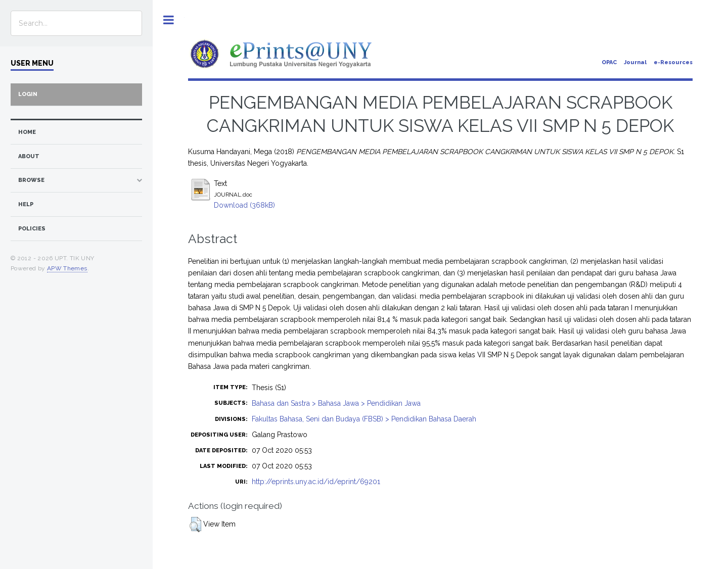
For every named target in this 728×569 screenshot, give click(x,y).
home (27, 132)
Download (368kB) (244, 205)
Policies (32, 229)
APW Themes (67, 268)
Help (26, 204)
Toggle (169, 20)
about (29, 156)
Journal (635, 62)
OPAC (609, 62)
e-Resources (673, 62)
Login (28, 94)
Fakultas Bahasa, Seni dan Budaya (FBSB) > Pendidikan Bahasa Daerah (364, 419)
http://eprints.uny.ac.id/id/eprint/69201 (316, 482)
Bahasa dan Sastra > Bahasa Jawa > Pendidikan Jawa (336, 403)
